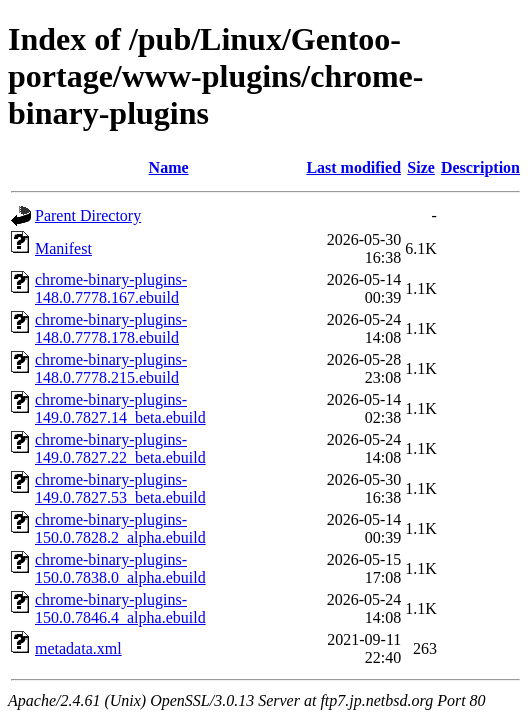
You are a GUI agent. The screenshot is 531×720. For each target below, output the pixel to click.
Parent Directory (88, 215)
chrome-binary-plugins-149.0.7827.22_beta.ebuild (120, 448)
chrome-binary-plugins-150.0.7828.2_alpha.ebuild (120, 528)
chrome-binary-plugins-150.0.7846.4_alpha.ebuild (120, 608)
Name (169, 167)
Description (480, 167)
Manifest (63, 248)
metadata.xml (78, 648)
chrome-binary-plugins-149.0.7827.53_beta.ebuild (120, 488)
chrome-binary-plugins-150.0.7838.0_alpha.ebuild (120, 568)
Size (421, 167)
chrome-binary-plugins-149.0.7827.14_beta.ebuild (120, 408)
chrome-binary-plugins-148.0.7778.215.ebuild (111, 368)
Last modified (353, 167)
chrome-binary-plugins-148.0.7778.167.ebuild (111, 288)
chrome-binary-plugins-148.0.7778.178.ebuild (111, 328)
